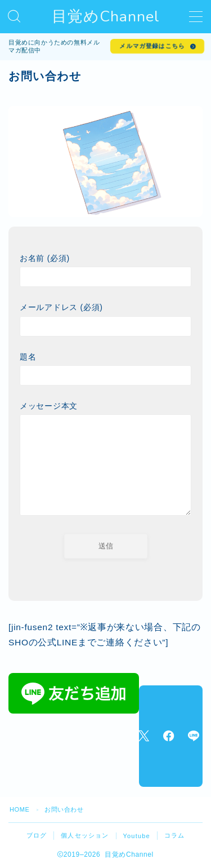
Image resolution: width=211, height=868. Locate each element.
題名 (105, 369)
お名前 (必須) (105, 270)
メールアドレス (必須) (105, 319)
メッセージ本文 (105, 461)
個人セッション (85, 835)
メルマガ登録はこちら (152, 46)
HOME (19, 809)
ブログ (37, 835)
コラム (175, 835)
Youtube (137, 836)
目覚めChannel (106, 17)
